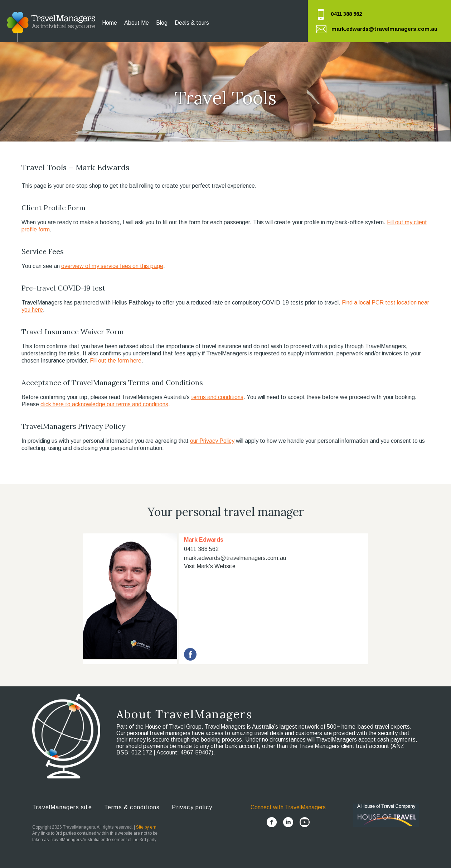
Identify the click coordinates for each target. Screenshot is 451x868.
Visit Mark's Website (210, 566)
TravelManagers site (62, 807)
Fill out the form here (116, 361)
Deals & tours (192, 23)
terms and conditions (217, 397)
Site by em (146, 827)
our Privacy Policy (212, 441)
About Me (137, 23)
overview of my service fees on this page (112, 266)
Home (110, 23)
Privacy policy (192, 807)
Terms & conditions (132, 807)
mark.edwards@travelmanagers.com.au (384, 29)
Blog (162, 23)
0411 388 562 (346, 14)
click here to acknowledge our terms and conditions (104, 404)
